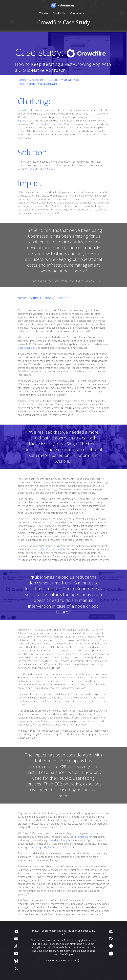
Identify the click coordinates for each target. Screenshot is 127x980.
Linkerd (52, 840)
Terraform (34, 169)
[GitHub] (111, 938)
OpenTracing (34, 847)
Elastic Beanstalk (54, 124)
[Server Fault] (16, 946)
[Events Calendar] (111, 953)
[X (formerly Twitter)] (16, 968)
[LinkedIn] (16, 953)
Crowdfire (23, 110)
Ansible (48, 169)
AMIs (20, 560)
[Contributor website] (111, 931)
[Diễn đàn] (16, 938)
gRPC (49, 847)
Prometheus (82, 837)
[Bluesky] (16, 961)
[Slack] (111, 946)
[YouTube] (16, 931)
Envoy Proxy (67, 840)
